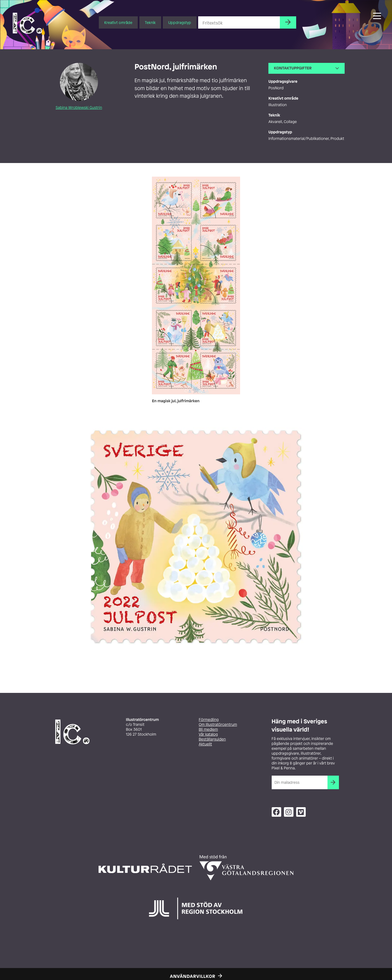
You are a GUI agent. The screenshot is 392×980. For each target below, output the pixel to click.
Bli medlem (208, 729)
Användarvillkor (193, 976)
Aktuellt (205, 744)
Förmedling (209, 720)
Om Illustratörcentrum (218, 725)
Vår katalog (208, 734)
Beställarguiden (212, 739)
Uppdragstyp (180, 22)
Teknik (150, 22)
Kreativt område (118, 22)
